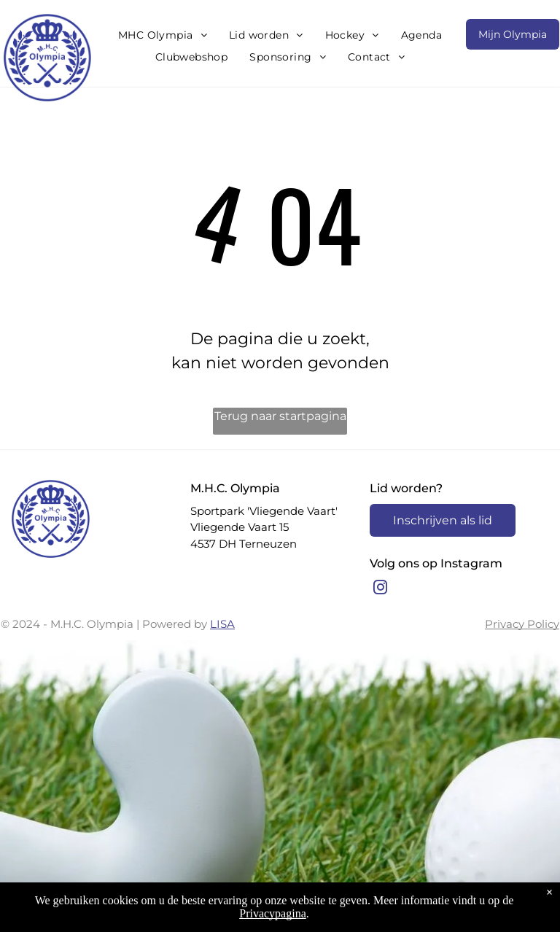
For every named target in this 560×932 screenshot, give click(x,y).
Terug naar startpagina (280, 416)
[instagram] (380, 589)
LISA (222, 624)
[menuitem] (163, 35)
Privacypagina (273, 913)
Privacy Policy (522, 624)
